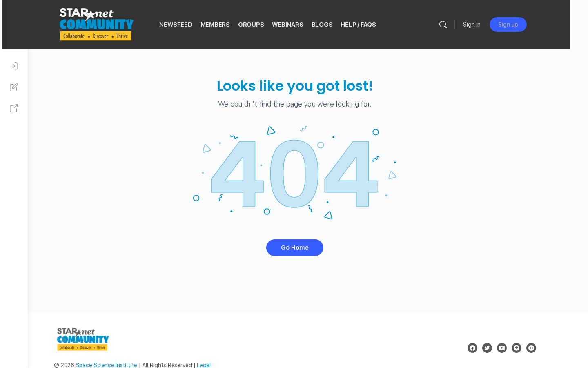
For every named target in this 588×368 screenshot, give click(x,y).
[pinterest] (529, 348)
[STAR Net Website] (14, 109)
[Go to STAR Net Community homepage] (118, 23)
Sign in (494, 25)
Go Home (308, 248)
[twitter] (500, 348)
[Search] (465, 25)
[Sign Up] (14, 87)
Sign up (530, 25)
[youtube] (514, 348)
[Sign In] (14, 66)
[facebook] (485, 348)
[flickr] (544, 348)
